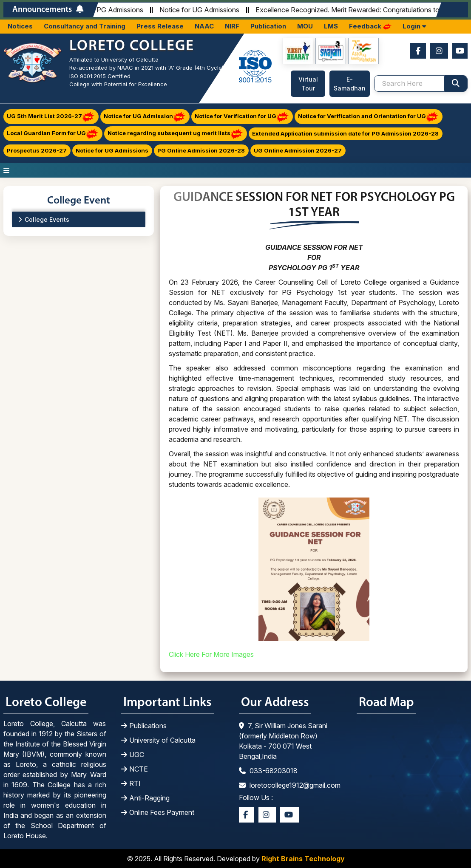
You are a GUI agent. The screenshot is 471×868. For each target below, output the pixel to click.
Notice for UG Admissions (201, 10)
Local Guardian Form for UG (53, 134)
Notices (20, 26)
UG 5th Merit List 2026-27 (51, 117)
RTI (131, 783)
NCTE (135, 769)
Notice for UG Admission (145, 117)
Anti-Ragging (145, 798)
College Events (47, 219)
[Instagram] (439, 51)
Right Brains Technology (303, 859)
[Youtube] (460, 51)
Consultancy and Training (85, 26)
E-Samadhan (350, 84)
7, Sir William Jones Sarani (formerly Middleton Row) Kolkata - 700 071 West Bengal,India (283, 741)
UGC (133, 755)
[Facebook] (418, 51)
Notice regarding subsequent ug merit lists (175, 134)
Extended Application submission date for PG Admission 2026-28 (345, 133)
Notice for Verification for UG (242, 117)
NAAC (204, 26)
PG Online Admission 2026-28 (201, 150)
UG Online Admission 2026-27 (298, 150)
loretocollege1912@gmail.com (290, 785)
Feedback (370, 26)
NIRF (232, 26)
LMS (331, 26)
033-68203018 (268, 771)
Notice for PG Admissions (105, 10)
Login (414, 26)
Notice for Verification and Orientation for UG (368, 117)
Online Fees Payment (158, 812)
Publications (144, 726)
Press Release (160, 26)
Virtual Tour (308, 84)
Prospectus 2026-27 (37, 150)
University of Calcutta (158, 740)
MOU (305, 26)
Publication (268, 26)
